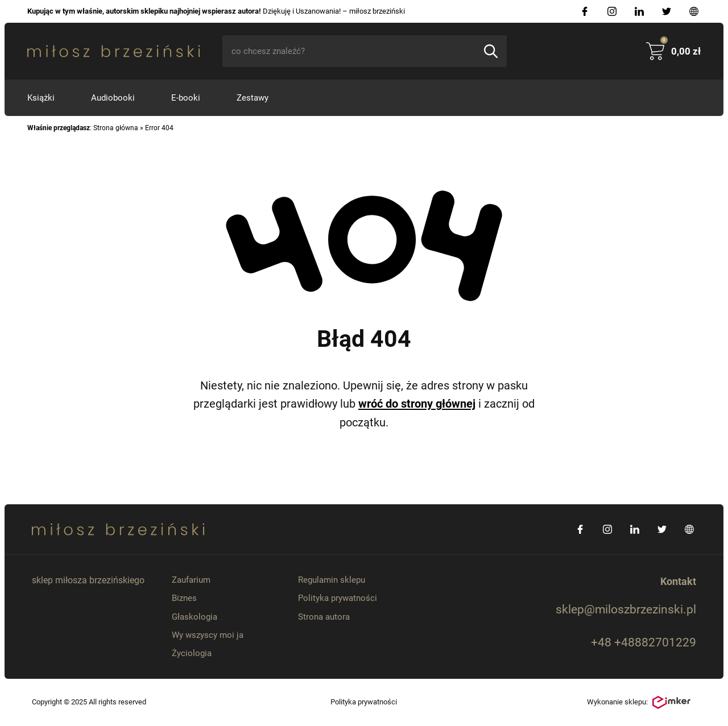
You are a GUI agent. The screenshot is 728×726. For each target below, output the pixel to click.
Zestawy (253, 98)
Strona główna (116, 128)
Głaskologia (195, 617)
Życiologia (192, 653)
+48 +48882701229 (644, 642)
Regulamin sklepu (332, 580)
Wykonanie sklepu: (639, 703)
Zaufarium (191, 580)
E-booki (186, 98)
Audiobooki (113, 98)
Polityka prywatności (338, 598)
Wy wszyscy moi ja (208, 635)
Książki (41, 98)
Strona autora (324, 617)
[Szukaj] (491, 51)
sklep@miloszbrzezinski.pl (626, 609)
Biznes (184, 598)
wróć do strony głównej (417, 404)
